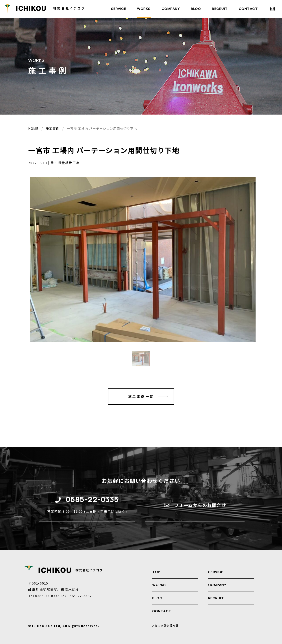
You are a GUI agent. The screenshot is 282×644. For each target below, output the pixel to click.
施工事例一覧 (151, 396)
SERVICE (119, 9)
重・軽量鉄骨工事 (65, 163)
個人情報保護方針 (165, 626)
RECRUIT (220, 9)
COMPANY (171, 9)
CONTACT (248, 9)
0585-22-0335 (92, 499)
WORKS (144, 9)
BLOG (196, 9)
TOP (156, 572)
